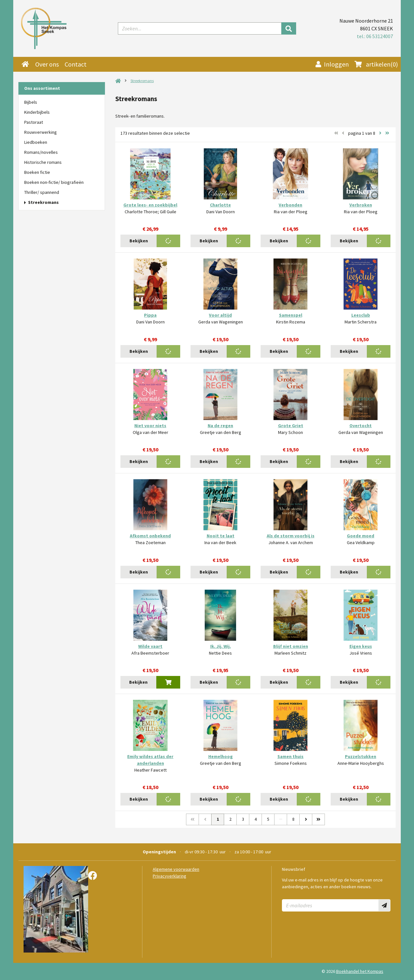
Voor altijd (220, 315)
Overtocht (361, 426)
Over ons (47, 64)
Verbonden (290, 205)
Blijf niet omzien (291, 646)
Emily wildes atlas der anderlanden (150, 760)
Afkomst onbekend (150, 536)
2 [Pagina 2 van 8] (230, 819)
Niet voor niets (150, 426)
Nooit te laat (221, 536)
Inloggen (332, 64)
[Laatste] (318, 819)
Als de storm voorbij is (291, 536)
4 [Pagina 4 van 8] (256, 819)
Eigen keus (361, 646)
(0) (376, 64)
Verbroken (361, 205)
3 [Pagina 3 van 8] (243, 819)
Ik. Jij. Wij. (221, 646)
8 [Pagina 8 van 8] (293, 819)
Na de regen (220, 426)
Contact (76, 64)
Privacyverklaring (170, 876)
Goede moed (361, 536)
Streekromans (142, 81)
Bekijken (139, 241)
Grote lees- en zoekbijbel (150, 205)
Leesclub (361, 315)
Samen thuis (290, 756)
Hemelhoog (221, 756)
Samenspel (291, 315)
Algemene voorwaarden (176, 869)
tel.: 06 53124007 (375, 36)
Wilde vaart (150, 646)
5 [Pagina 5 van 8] (268, 819)
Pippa (150, 315)
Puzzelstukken (361, 756)
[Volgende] (306, 819)
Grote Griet (291, 426)
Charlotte (220, 205)
